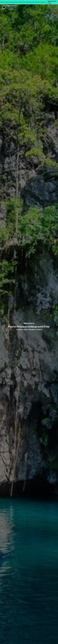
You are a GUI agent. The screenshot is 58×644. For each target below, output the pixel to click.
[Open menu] (55, 7)
